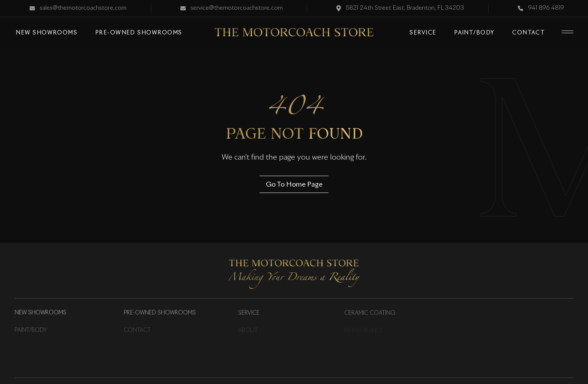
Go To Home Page (294, 184)
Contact (137, 330)
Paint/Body (31, 330)
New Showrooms (40, 313)
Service (249, 314)
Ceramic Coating (370, 314)
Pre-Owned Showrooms (160, 313)
